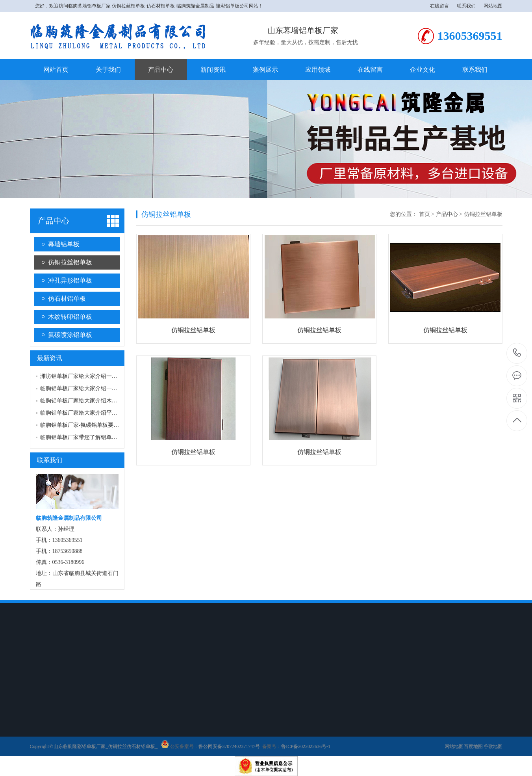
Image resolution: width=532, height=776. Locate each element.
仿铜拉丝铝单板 (70, 262)
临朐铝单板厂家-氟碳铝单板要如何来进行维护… (99, 425)
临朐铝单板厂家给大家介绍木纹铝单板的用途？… (101, 401)
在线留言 (439, 6)
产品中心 (161, 70)
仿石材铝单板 (67, 299)
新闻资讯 (213, 70)
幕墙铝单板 (64, 244)
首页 (424, 214)
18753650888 (517, 353)
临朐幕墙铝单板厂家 (89, 6)
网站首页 (56, 70)
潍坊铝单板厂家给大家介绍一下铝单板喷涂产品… (101, 376)
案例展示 (265, 70)
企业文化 (423, 70)
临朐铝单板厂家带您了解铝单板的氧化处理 (93, 437)
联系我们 (466, 6)
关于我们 (108, 70)
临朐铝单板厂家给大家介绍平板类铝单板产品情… (101, 413)
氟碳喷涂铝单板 (70, 335)
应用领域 (318, 70)
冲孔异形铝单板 (70, 280)
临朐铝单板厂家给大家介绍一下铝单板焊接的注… (101, 388)
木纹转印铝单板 (70, 317)
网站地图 (493, 6)
